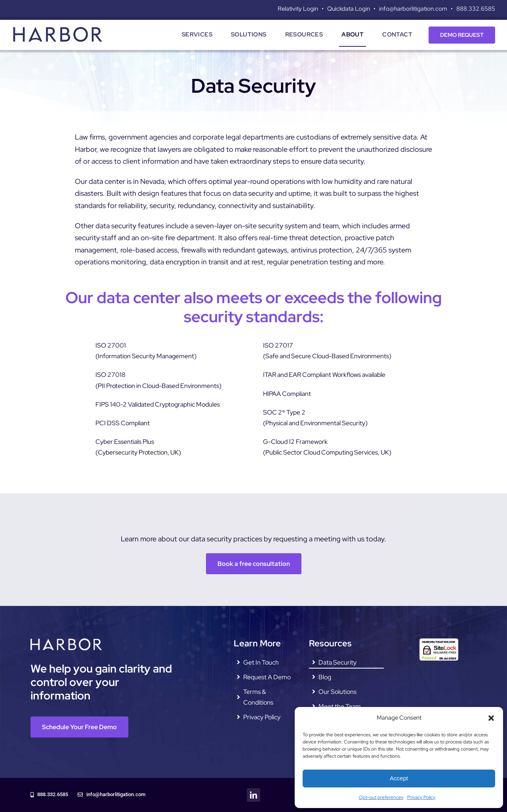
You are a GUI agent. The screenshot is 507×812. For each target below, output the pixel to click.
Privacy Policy (421, 797)
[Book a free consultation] (254, 564)
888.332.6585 (476, 9)
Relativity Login (298, 9)
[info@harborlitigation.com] (112, 795)
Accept (399, 778)
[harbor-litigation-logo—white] (66, 641)
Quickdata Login (349, 9)
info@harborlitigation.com (413, 9)
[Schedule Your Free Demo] (79, 727)
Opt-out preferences (381, 797)
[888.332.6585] (49, 795)
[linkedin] (253, 795)
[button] (491, 718)
